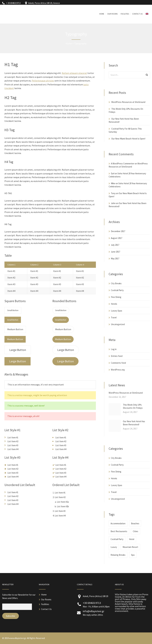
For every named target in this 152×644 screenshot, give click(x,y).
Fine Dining (116, 297)
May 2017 (115, 259)
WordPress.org (118, 370)
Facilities (45, 604)
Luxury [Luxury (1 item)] (114, 547)
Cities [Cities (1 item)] (136, 531)
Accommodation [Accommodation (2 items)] (118, 523)
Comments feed (118, 363)
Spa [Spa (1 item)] (133, 555)
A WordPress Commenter (123, 164)
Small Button (13, 310)
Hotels (114, 304)
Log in (114, 349)
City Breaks (116, 283)
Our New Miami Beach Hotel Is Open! (128, 139)
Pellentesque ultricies (43, 81)
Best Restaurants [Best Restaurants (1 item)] (119, 531)
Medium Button (15, 329)
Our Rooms (46, 599)
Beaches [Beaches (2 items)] (135, 523)
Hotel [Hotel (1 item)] (132, 539)
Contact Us (46, 609)
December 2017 (118, 231)
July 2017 (115, 245)
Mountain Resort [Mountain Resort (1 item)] (130, 547)
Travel (114, 317)
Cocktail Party (117, 290)
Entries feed (117, 356)
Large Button (18, 350)
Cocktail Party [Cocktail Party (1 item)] (117, 539)
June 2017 (115, 252)
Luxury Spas (117, 311)
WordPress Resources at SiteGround (128, 102)
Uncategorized (118, 324)
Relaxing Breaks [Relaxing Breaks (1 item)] (118, 555)
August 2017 (117, 238)
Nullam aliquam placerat (74, 73)
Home (44, 595)
